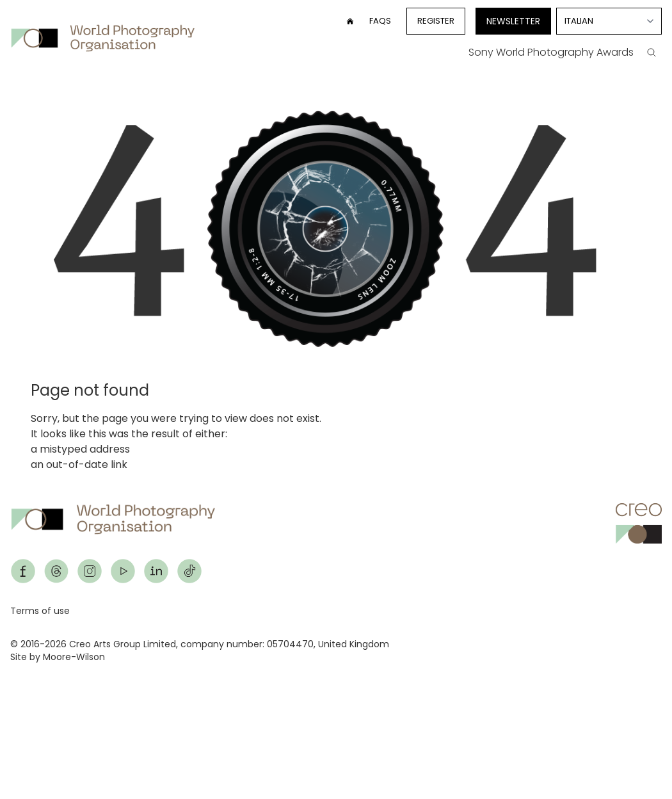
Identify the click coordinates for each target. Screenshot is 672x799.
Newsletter (513, 21)
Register (436, 21)
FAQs (380, 21)
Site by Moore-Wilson (58, 657)
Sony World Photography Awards (551, 52)
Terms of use (40, 611)
